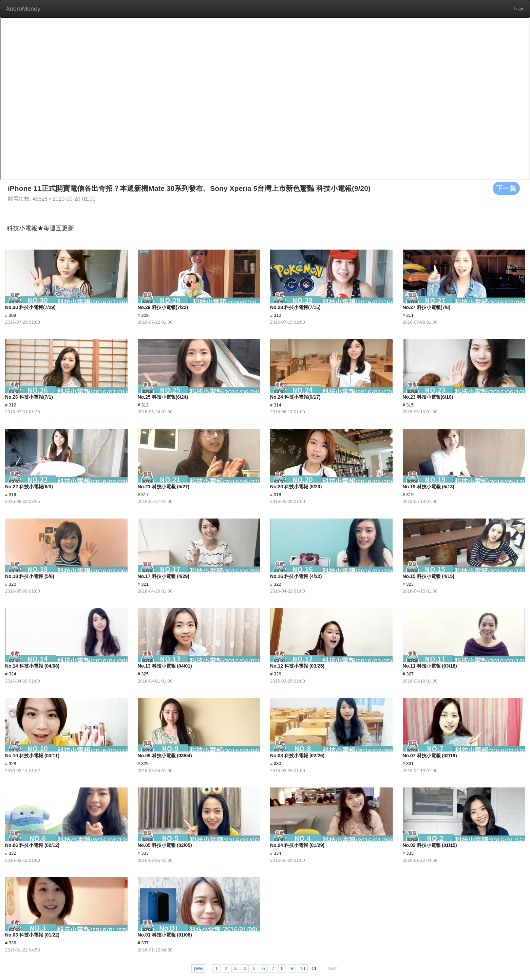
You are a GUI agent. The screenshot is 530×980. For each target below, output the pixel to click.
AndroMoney (23, 9)
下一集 (506, 188)
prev (199, 968)
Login (519, 9)
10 (302, 968)
